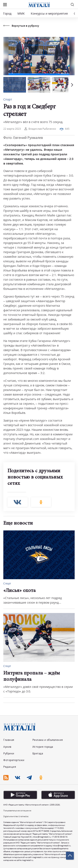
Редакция (10, 767)
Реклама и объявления (48, 740)
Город (7, 13)
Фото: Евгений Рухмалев (23, 138)
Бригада (38, 753)
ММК (21, 13)
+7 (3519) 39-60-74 (59, 837)
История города (43, 747)
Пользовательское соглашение (17, 811)
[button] (72, 85)
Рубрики (9, 753)
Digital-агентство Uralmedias (16, 816)
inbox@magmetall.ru (42, 837)
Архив (7, 747)
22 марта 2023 (12, 129)
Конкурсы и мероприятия (50, 13)
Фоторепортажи (14, 760)
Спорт (8, 99)
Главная (9, 740)
